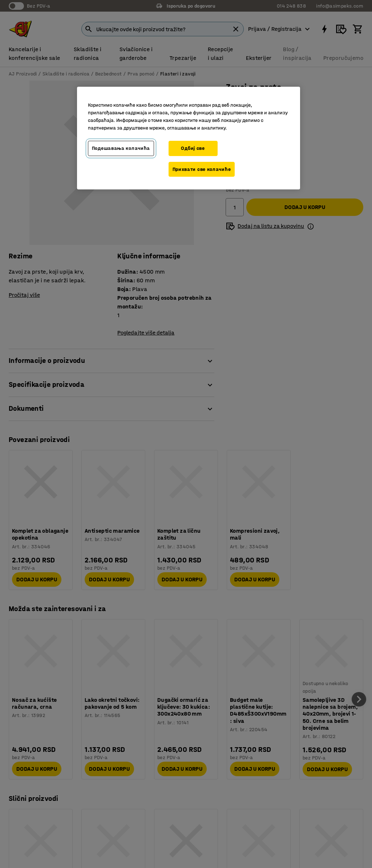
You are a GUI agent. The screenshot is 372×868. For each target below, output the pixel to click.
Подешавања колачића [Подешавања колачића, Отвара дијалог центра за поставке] (121, 148)
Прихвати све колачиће (202, 169)
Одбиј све (193, 148)
